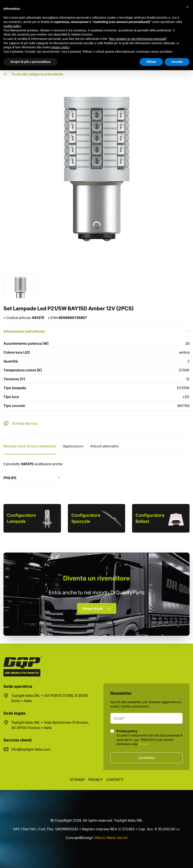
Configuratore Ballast (150, 518)
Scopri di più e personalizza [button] (30, 62)
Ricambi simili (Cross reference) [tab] (30, 446)
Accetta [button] (177, 62)
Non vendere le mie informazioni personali (137, 39)
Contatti (115, 780)
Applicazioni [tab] (73, 446)
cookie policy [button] (12, 26)
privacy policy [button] (60, 47)
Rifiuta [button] (151, 62)
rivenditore (96, 578)
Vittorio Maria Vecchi (111, 838)
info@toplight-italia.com (31, 749)
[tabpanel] (96, 474)
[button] (187, 7)
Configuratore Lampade (21, 518)
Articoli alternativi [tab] (104, 446)
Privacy (144, 744)
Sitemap (77, 780)
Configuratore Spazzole (86, 518)
